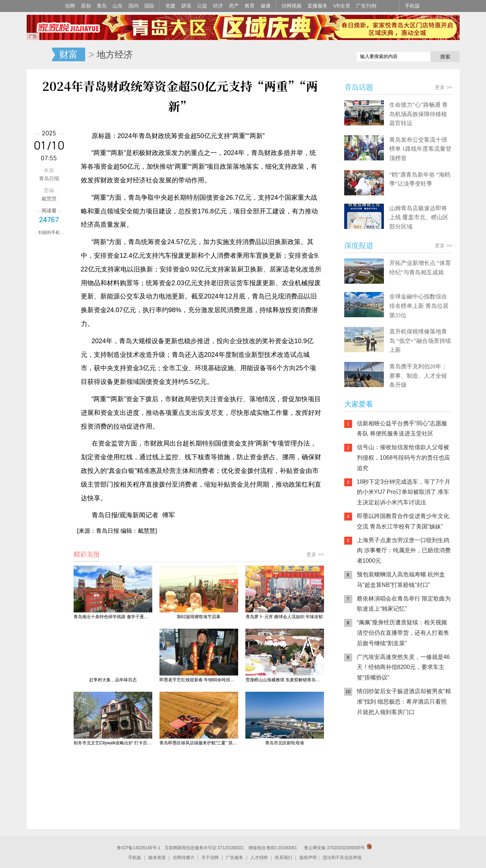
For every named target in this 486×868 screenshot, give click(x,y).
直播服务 (318, 6)
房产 (234, 6)
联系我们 (284, 858)
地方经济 (115, 54)
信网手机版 (366, 768)
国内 (133, 6)
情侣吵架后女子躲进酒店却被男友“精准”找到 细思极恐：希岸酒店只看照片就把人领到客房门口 (404, 702)
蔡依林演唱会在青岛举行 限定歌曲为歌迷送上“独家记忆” (404, 604)
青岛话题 (359, 87)
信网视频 (292, 6)
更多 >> (315, 554)
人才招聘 (259, 858)
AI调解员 (409, 797)
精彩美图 (87, 554)
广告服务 (235, 858)
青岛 (102, 6)
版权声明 (308, 858)
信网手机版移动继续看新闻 (314, 55)
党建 (170, 6)
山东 (118, 6)
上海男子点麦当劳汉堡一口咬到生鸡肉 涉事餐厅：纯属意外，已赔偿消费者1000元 (404, 551)
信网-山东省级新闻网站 (39, 55)
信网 (70, 6)
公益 (202, 6)
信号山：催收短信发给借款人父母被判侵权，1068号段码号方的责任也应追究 (404, 458)
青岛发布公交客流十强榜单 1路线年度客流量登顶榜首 (420, 149)
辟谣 (186, 6)
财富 (69, 54)
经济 (218, 6)
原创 (86, 6)
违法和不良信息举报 (342, 858)
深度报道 (359, 245)
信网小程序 (409, 768)
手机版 (412, 6)
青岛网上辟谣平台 (366, 797)
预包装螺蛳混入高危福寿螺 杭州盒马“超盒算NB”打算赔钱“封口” (401, 580)
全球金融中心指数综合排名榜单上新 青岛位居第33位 (419, 306)
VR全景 (342, 6)
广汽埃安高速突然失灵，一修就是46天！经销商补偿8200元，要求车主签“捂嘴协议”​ (403, 667)
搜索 (445, 57)
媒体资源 (157, 858)
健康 (266, 6)
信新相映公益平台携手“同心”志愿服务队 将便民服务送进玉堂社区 (402, 429)
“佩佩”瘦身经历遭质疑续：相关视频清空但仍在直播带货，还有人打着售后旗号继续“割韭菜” (403, 633)
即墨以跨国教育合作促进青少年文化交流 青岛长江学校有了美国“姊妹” (403, 521)
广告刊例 (366, 6)
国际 (149, 6)
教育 (250, 6)
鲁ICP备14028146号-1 (139, 848)
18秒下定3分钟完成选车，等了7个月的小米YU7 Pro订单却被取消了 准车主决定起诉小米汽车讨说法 (404, 492)
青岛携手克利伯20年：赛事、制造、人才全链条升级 (418, 376)
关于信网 (210, 858)
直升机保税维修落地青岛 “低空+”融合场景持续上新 (420, 341)
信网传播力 (184, 858)
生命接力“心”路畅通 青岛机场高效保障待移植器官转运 (419, 114)
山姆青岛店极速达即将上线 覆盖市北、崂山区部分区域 (419, 217)
